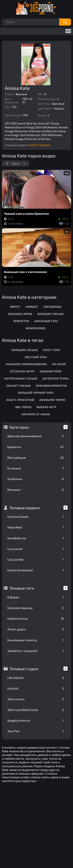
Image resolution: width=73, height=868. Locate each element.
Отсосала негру (23, 371)
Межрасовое (36, 328)
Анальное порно (52, 400)
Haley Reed (36, 527)
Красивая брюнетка (51, 386)
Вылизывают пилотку (36, 640)
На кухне (59, 364)
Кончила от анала (36, 414)
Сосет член (51, 350)
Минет (15, 307)
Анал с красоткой (20, 400)
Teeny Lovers (36, 699)
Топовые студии (24, 669)
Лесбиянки (36, 479)
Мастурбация (36, 458)
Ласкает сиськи (18, 386)
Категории (19, 427)
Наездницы (52, 307)
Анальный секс (46, 321)
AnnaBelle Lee (36, 538)
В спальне (36, 468)
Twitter (33, 145)
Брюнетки (36, 447)
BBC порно (23, 407)
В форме (36, 597)
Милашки (36, 490)
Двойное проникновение (36, 436)
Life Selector (36, 678)
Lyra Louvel (36, 549)
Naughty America (36, 720)
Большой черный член (36, 393)
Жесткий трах (36, 357)
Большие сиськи (50, 314)
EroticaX (36, 688)
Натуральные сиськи (21, 378)
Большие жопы (20, 314)
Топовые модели (25, 508)
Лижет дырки (36, 629)
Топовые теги (22, 588)
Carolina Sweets (36, 517)
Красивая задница (36, 608)
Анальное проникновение (26, 364)
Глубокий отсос (36, 619)
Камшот (32, 307)
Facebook (44, 145)
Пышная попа (51, 371)
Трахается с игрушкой (36, 651)
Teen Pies (36, 731)
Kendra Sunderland (36, 570)
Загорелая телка (56, 378)
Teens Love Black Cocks (36, 710)
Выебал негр (46, 407)
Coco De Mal (36, 560)
